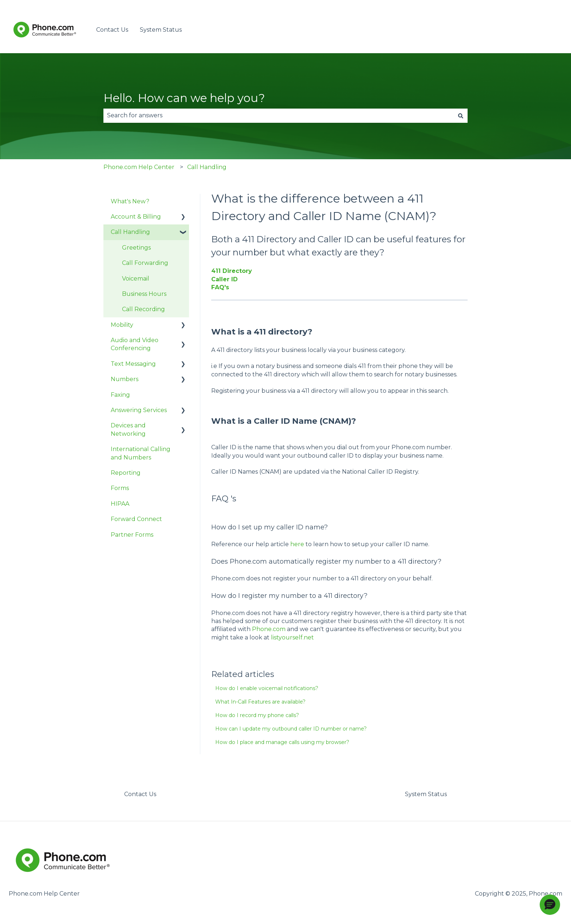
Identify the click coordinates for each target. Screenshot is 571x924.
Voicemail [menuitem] (136, 279)
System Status (161, 30)
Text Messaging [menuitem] (133, 364)
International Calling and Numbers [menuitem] (141, 453)
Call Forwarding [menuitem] (145, 263)
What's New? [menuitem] (130, 201)
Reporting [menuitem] (126, 473)
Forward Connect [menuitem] (136, 519)
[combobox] (279, 115)
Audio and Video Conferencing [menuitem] (135, 344)
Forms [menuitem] (120, 488)
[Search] (461, 115)
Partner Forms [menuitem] (132, 535)
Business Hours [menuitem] (144, 294)
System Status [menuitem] (426, 794)
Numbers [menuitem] (125, 379)
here (297, 544)
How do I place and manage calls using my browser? (282, 742)
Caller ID (225, 279)
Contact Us (112, 30)
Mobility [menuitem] (122, 325)
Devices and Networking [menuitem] (128, 429)
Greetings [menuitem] (136, 248)
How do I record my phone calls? (257, 715)
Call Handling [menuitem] (130, 232)
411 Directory (232, 271)
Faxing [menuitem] (120, 395)
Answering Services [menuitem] (139, 410)
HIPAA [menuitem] (120, 504)
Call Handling (207, 167)
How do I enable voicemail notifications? (267, 688)
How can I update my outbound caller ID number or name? (291, 729)
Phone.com (269, 629)
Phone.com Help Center (139, 167)
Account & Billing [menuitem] (136, 217)
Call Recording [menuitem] (143, 309)
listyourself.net (292, 637)
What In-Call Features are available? (260, 702)
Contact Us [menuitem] (140, 794)
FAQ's (220, 287)
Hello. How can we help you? (184, 98)
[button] (550, 905)
